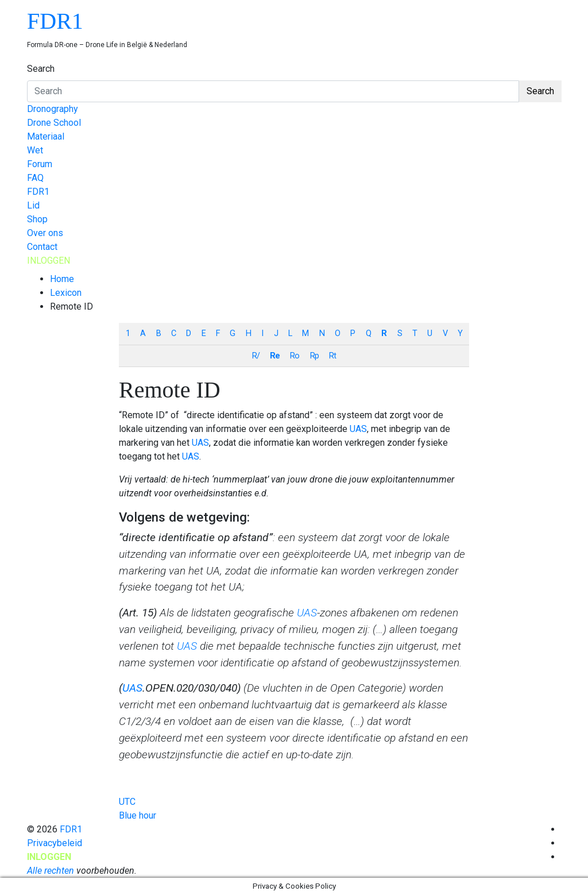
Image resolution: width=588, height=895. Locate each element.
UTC (127, 802)
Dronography (53, 109)
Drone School (54, 123)
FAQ (35, 178)
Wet (35, 150)
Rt (332, 356)
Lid (33, 205)
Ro (295, 356)
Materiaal (46, 136)
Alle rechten (51, 871)
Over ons (45, 233)
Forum (40, 164)
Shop (37, 219)
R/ (256, 356)
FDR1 (55, 21)
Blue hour (138, 815)
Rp (314, 356)
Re (275, 356)
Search (41, 69)
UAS (358, 429)
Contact (42, 247)
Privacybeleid (55, 843)
